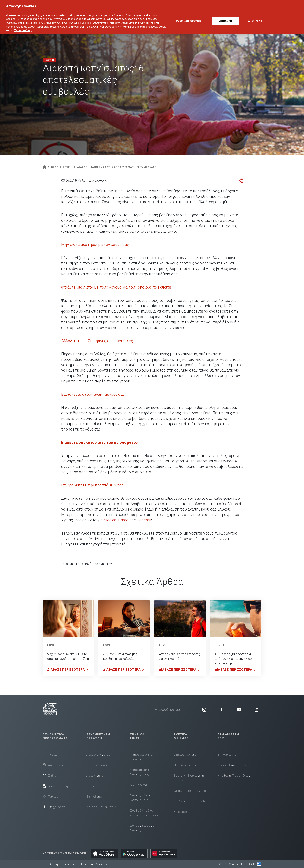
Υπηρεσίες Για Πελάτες (141, 757)
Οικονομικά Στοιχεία (190, 791)
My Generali (139, 785)
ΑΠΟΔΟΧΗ (226, 16)
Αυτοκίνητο (54, 765)
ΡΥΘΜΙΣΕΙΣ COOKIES (188, 16)
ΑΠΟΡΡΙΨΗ (255, 16)
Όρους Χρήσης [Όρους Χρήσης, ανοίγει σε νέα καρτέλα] (23, 25)
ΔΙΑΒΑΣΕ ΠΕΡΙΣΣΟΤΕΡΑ (68, 670)
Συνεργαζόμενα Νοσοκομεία (142, 798)
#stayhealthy (103, 564)
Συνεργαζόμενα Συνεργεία (142, 828)
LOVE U (53, 645)
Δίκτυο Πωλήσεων (232, 765)
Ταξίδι (50, 796)
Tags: (65, 564)
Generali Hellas (185, 765)
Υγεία (50, 754)
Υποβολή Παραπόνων (234, 776)
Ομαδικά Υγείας (99, 765)
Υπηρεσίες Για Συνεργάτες (141, 772)
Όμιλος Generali (186, 755)
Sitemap (121, 864)
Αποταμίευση (55, 786)
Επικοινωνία (227, 755)
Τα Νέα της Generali (190, 801)
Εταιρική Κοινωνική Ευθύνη (189, 778)
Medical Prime (116, 520)
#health (74, 564)
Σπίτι (49, 775)
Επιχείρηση (54, 807)
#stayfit (87, 564)
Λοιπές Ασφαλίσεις (102, 807)
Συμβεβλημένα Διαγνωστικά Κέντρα (146, 813)
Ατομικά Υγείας (99, 755)
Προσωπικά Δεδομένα (95, 864)
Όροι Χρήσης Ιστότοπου (58, 864)
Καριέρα (181, 812)
